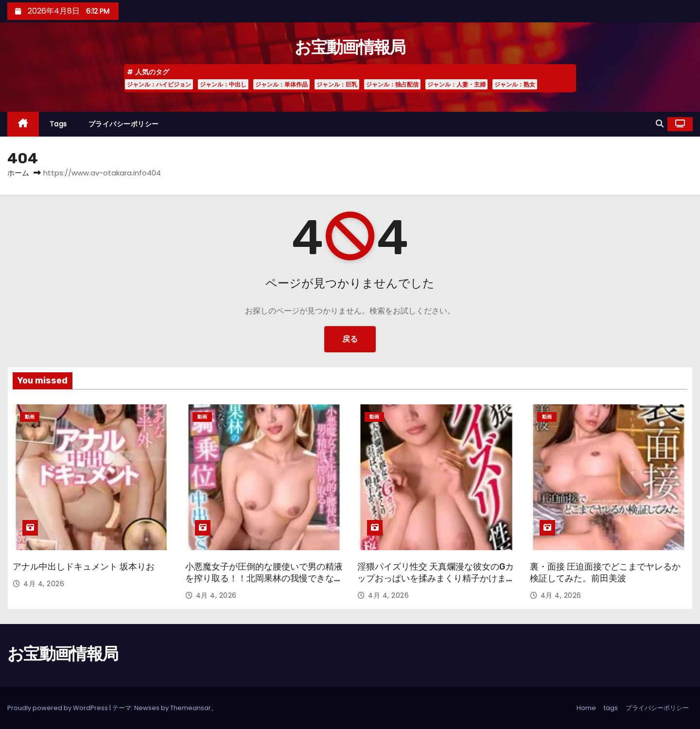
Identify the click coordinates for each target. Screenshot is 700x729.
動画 (30, 417)
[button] (660, 124)
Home (586, 708)
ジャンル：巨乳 (337, 84)
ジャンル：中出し (223, 84)
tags (58, 124)
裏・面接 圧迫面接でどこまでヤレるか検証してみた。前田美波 (605, 573)
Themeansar (191, 708)
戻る (350, 339)
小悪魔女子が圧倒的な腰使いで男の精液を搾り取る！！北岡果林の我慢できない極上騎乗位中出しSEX (264, 578)
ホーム (18, 173)
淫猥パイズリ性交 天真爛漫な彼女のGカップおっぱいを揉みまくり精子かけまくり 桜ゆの (436, 578)
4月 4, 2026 (44, 584)
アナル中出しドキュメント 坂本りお (84, 567)
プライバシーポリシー (124, 124)
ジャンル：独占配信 (392, 84)
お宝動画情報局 (350, 47)
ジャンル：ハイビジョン (159, 84)
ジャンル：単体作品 (281, 84)
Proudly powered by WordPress (58, 708)
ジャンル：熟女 (515, 84)
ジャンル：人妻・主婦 (456, 84)
